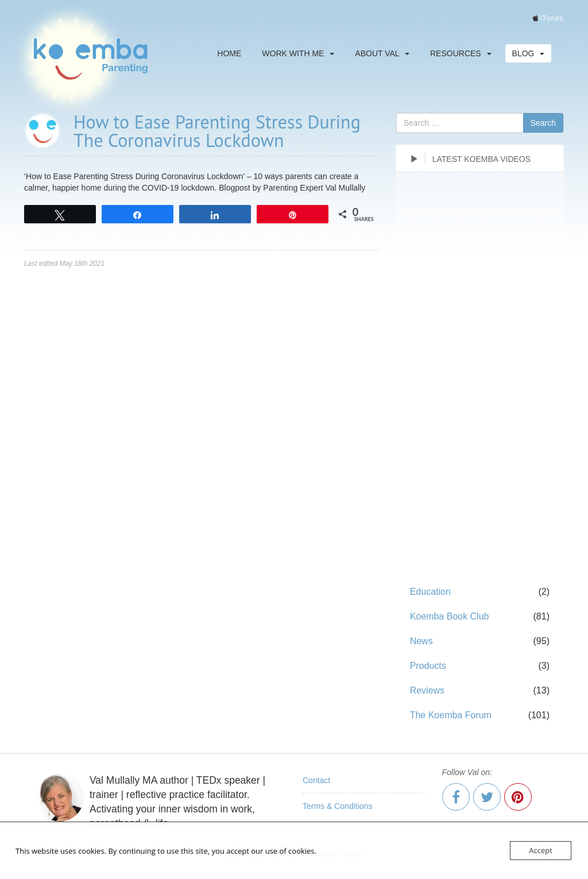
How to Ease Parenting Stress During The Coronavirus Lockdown (217, 131)
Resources (461, 53)
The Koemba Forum (451, 715)
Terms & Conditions (337, 806)
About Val (382, 53)
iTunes (552, 18)
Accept (541, 850)
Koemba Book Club (450, 616)
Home (229, 53)
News (421, 641)
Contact (316, 780)
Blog (529, 53)
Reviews (427, 690)
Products (428, 666)
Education (430, 592)
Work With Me (298, 53)
